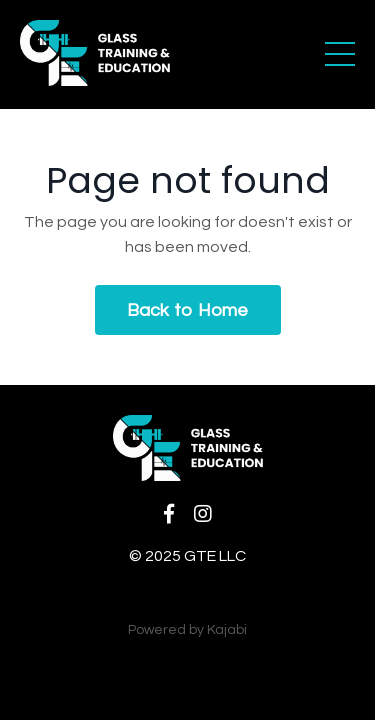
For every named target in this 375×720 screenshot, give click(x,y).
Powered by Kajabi (187, 630)
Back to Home (188, 310)
